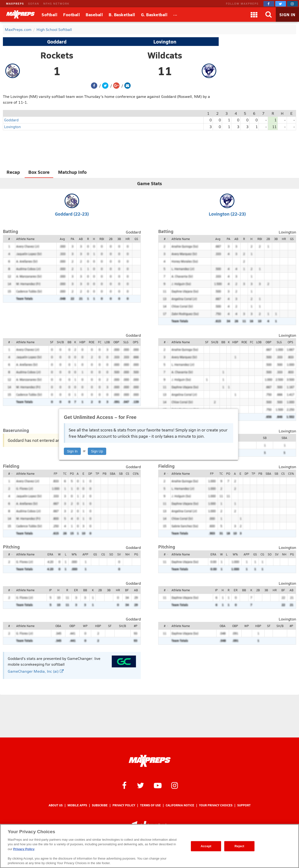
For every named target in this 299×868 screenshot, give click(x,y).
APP (85, 554)
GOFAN (34, 4)
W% (74, 554)
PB (105, 474)
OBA (58, 626)
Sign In (72, 451)
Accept (206, 846)
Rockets (57, 55)
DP (90, 474)
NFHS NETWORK (56, 4)
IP (50, 590)
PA (72, 239)
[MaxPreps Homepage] (150, 761)
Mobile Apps (77, 805)
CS (127, 474)
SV (119, 554)
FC (100, 342)
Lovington (165, 42)
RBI (102, 239)
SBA (284, 438)
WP (85, 626)
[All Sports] (175, 15)
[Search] (269, 15)
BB (69, 342)
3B (119, 239)
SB (265, 438)
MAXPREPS (15, 4)
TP (97, 474)
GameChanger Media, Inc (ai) (36, 671)
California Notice (180, 805)
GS (136, 239)
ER (76, 590)
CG (103, 554)
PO (72, 474)
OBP (116, 342)
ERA (50, 554)
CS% (136, 474)
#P (136, 626)
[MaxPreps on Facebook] (269, 4)
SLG (126, 342)
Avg (62, 239)
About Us (56, 805)
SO (111, 554)
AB (81, 239)
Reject (239, 846)
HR (128, 239)
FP (56, 474)
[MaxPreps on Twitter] (281, 4)
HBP (82, 342)
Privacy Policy (124, 805)
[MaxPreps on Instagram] (292, 4)
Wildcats (165, 55)
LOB (107, 342)
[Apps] (254, 15)
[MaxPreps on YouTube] (158, 785)
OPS (136, 342)
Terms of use (150, 805)
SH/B (60, 342)
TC (65, 474)
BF (127, 590)
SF (52, 342)
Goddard (57, 42)
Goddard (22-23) (72, 214)
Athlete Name (25, 239)
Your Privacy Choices (216, 805)
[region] (149, 846)
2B (111, 239)
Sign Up (97, 451)
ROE (92, 342)
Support (244, 805)
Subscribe (100, 805)
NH (127, 554)
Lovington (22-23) (227, 214)
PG (136, 554)
